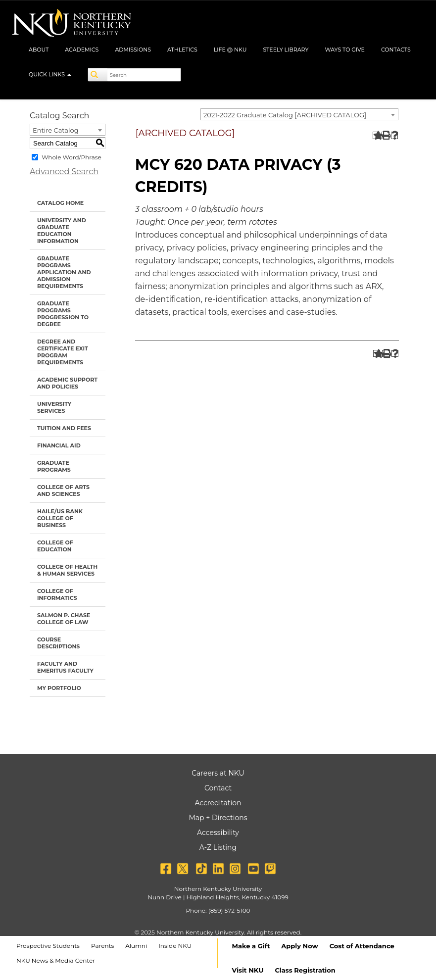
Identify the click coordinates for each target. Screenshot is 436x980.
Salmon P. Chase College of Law (64, 619)
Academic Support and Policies (67, 383)
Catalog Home (60, 203)
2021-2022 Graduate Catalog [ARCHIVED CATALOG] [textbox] (285, 115)
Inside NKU (175, 946)
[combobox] (299, 114)
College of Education (55, 546)
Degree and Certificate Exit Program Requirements (63, 352)
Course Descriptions (58, 643)
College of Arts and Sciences (63, 490)
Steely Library (286, 49)
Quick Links (50, 74)
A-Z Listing (218, 847)
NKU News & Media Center (56, 960)
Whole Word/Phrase (72, 157)
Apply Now (299, 946)
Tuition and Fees (64, 428)
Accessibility (218, 833)
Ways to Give (345, 49)
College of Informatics (57, 594)
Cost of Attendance (362, 946)
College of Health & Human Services (67, 570)
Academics (82, 49)
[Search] (98, 75)
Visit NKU (248, 970)
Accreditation (218, 803)
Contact (218, 788)
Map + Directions (218, 818)
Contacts (396, 49)
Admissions (133, 49)
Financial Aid (59, 445)
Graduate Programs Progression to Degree (63, 314)
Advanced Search (64, 171)
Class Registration (305, 970)
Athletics (182, 49)
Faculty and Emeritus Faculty (65, 667)
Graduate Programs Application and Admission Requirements (64, 272)
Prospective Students (48, 946)
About (39, 49)
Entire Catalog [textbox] (56, 130)
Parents (102, 946)
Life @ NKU (230, 49)
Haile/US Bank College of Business (60, 518)
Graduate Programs (54, 466)
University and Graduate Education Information (62, 231)
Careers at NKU (218, 773)
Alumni (136, 946)
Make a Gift (251, 946)
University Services (54, 407)
